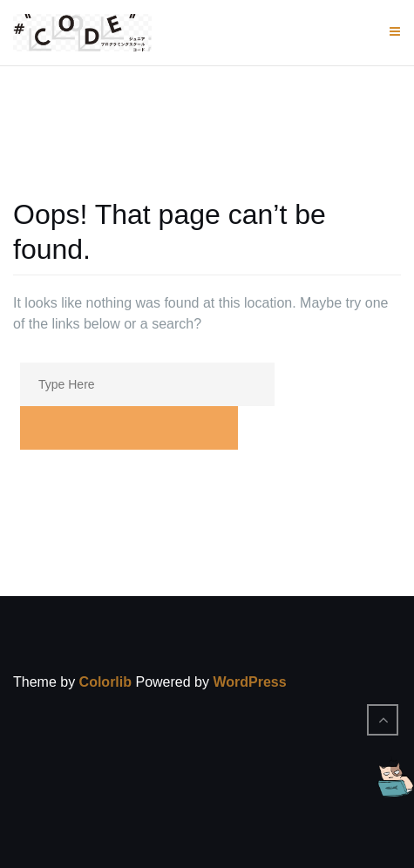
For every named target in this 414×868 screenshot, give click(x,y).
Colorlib (105, 682)
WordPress (249, 682)
